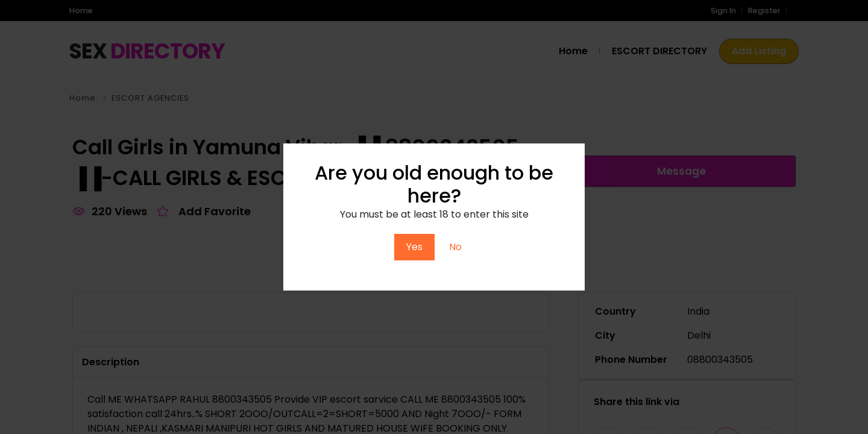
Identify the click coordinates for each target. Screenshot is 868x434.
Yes (414, 247)
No (455, 247)
